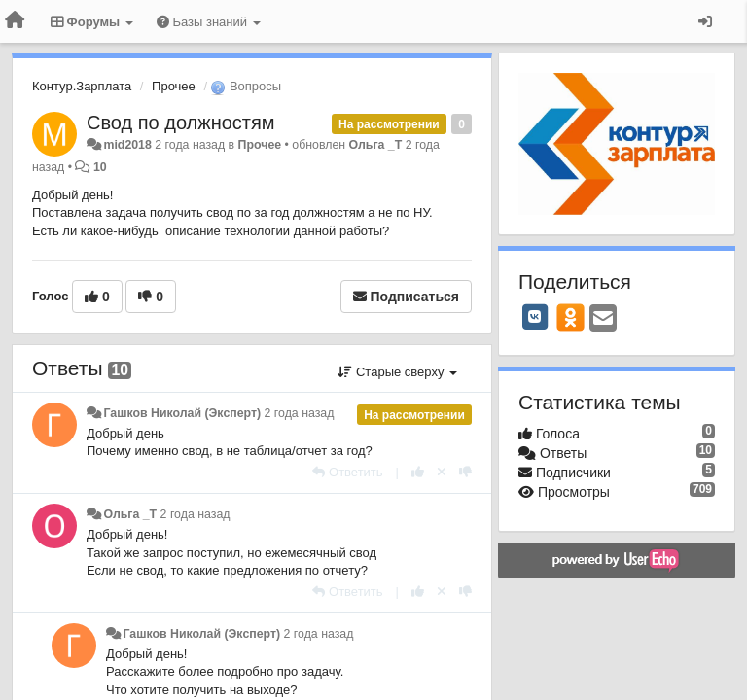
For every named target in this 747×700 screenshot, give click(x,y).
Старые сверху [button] (397, 372)
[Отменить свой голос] (442, 472)
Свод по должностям (181, 122)
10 (100, 167)
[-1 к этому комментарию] (465, 472)
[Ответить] (347, 472)
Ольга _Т (376, 145)
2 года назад (300, 413)
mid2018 (127, 145)
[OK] (570, 317)
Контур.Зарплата (82, 86)
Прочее (174, 86)
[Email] (603, 319)
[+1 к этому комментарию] (418, 472)
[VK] (535, 317)
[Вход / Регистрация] (705, 21)
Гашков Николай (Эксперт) (182, 413)
